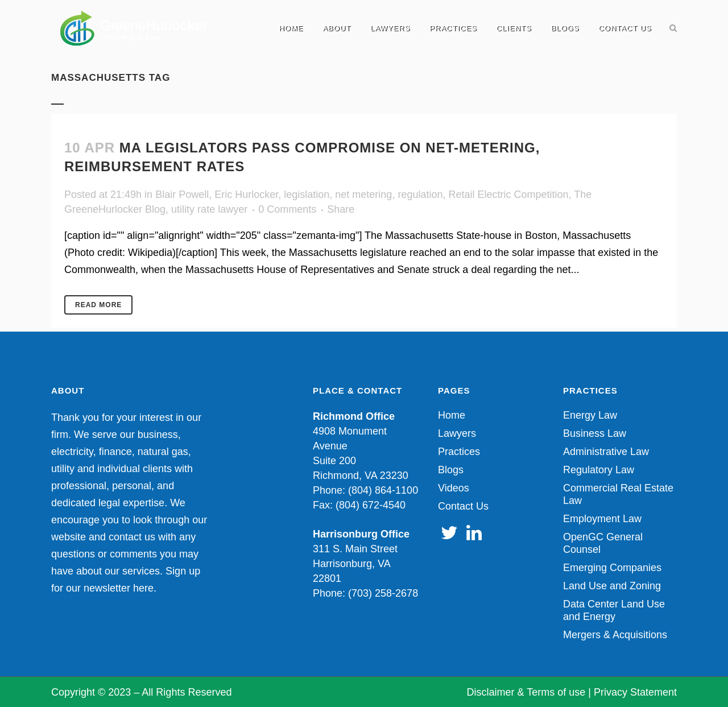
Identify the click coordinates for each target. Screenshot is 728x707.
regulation (420, 195)
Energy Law (590, 415)
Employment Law (602, 519)
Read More (98, 305)
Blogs (451, 470)
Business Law (595, 433)
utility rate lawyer (209, 209)
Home (452, 415)
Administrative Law (606, 452)
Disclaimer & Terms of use (526, 692)
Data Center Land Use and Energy (614, 610)
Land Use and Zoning (612, 586)
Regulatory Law (599, 470)
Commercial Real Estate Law (618, 494)
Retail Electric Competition (508, 195)
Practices (459, 452)
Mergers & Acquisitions (615, 635)
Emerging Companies (612, 568)
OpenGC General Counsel (603, 543)
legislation (307, 195)
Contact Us (463, 506)
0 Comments (287, 209)
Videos (454, 488)
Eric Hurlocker (246, 195)
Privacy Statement (635, 692)
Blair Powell (182, 195)
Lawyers (457, 433)
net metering (363, 195)
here (143, 588)
